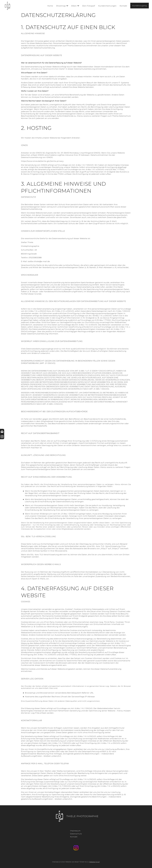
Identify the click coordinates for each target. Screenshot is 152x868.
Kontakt (123, 6)
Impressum (75, 831)
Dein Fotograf (89, 6)
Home (50, 6)
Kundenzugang (140, 6)
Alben (74, 6)
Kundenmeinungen (107, 6)
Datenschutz (76, 834)
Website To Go (94, 862)
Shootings (61, 6)
